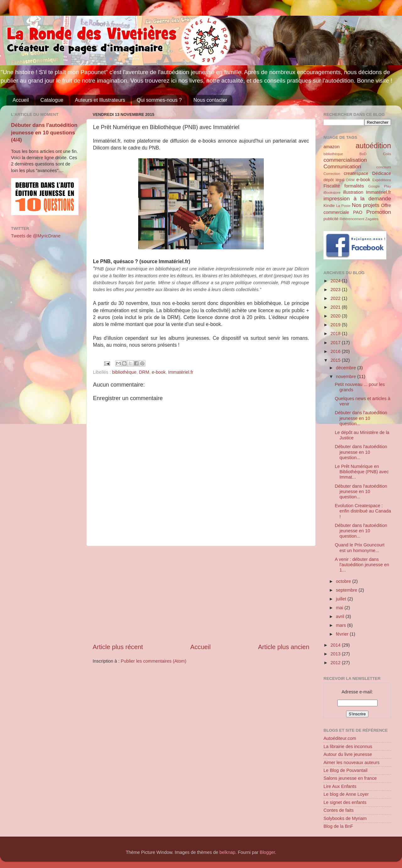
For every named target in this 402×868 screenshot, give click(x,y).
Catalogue (52, 100)
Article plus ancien (284, 647)
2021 (336, 307)
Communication (342, 166)
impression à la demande (357, 198)
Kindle (329, 206)
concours (384, 167)
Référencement (352, 219)
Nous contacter (210, 100)
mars (342, 625)
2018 (336, 334)
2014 (336, 645)
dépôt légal (334, 180)
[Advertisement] (201, 594)
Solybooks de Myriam (345, 818)
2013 (336, 654)
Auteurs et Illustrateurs (100, 100)
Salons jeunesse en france (350, 778)
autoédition (373, 146)
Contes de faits (339, 810)
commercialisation (345, 160)
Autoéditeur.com (340, 738)
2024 (336, 281)
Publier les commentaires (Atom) (154, 661)
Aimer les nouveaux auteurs (351, 762)
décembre (347, 368)
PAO (358, 212)
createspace (356, 173)
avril (341, 616)
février (343, 634)
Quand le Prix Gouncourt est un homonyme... (360, 548)
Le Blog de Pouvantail (345, 770)
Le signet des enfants (345, 802)
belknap (227, 852)
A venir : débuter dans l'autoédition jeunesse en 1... (362, 565)
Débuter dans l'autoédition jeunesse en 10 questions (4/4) (44, 133)
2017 (336, 343)
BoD (363, 154)
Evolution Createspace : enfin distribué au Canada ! (363, 511)
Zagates (372, 219)
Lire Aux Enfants (340, 786)
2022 (336, 298)
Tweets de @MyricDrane (36, 236)
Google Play (380, 186)
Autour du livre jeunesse (348, 754)
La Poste (343, 206)
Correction (332, 174)
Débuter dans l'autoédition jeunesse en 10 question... (361, 418)
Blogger (267, 852)
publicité (331, 219)
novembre (347, 377)
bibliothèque (124, 372)
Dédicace (382, 173)
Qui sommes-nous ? (159, 100)
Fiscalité (332, 186)
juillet (342, 599)
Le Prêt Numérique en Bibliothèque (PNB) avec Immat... (362, 472)
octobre (344, 581)
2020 (336, 316)
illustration (353, 192)
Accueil (21, 100)
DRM (144, 372)
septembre (347, 590)
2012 (336, 663)
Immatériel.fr (181, 372)
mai (340, 608)
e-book (159, 372)
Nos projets (366, 205)
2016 (336, 351)
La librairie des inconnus (348, 746)
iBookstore (332, 193)
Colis (387, 154)
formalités (354, 186)
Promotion (379, 212)
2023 (336, 290)
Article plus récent (118, 647)
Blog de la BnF (338, 826)
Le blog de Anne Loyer (346, 794)
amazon (331, 147)
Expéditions (382, 180)
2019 (336, 325)
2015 (336, 360)
